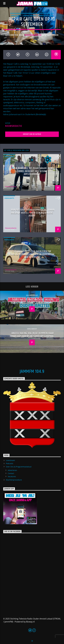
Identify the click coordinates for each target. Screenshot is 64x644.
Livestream (10, 460)
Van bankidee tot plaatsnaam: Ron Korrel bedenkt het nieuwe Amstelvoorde (33, 171)
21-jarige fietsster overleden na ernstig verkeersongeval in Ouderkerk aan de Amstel (32, 254)
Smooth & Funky (46, 16)
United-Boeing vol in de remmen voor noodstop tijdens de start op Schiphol (32, 335)
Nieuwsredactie (33, 35)
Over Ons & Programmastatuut (19, 467)
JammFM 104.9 (32, 372)
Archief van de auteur (32, 134)
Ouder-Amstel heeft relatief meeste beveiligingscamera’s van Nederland (32, 301)
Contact (11, 473)
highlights (16, 16)
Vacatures (12, 476)
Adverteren (12, 470)
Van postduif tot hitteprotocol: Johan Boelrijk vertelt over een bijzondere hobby (33, 213)
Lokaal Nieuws (29, 16)
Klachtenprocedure (14, 480)
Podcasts (10, 463)
